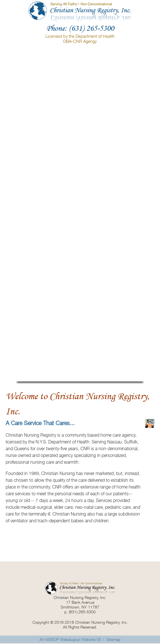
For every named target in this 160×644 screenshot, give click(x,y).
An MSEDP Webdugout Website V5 (70, 639)
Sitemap (113, 639)
